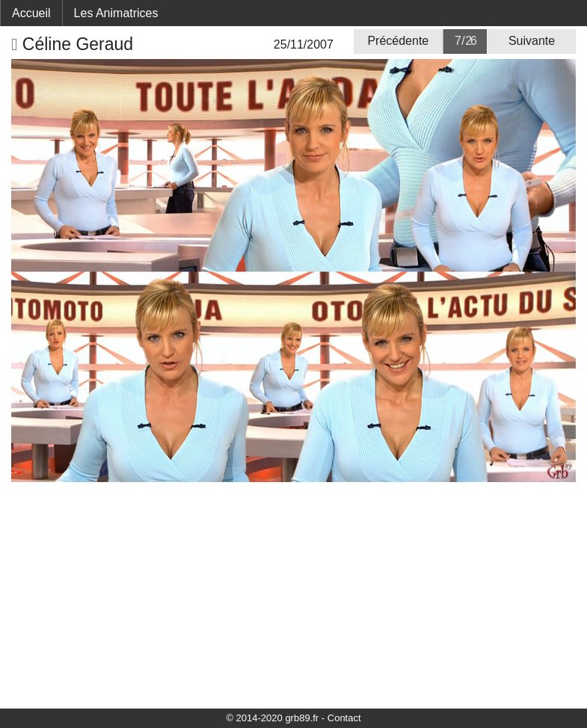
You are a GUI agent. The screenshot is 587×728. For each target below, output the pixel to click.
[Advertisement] (293, 594)
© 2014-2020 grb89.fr (272, 718)
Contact (344, 718)
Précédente (398, 41)
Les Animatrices (116, 13)
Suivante (532, 41)
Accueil (31, 13)
